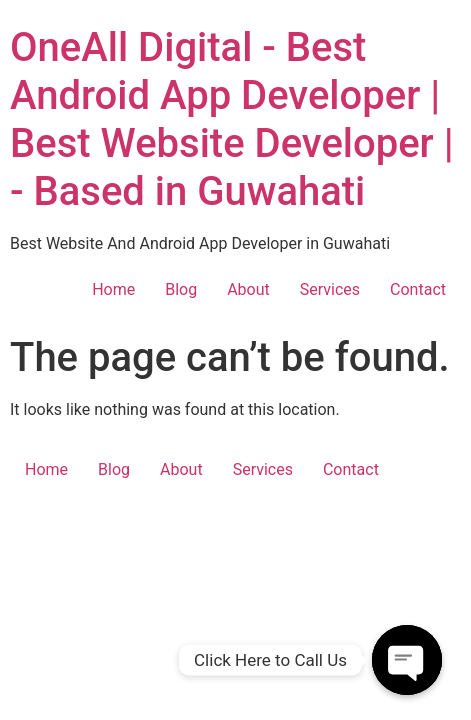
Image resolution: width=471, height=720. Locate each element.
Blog (181, 289)
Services (330, 289)
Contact (418, 289)
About (248, 289)
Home (113, 289)
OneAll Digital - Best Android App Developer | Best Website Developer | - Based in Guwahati (232, 119)
